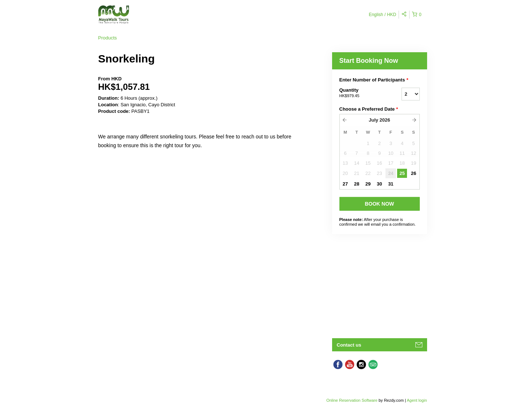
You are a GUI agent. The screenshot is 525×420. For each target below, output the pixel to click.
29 (368, 184)
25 (402, 173)
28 (357, 184)
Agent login (417, 400)
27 (345, 184)
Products (108, 38)
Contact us (349, 345)
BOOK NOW (379, 204)
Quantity (361, 93)
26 (414, 173)
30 (379, 184)
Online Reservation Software (352, 400)
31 (391, 184)
